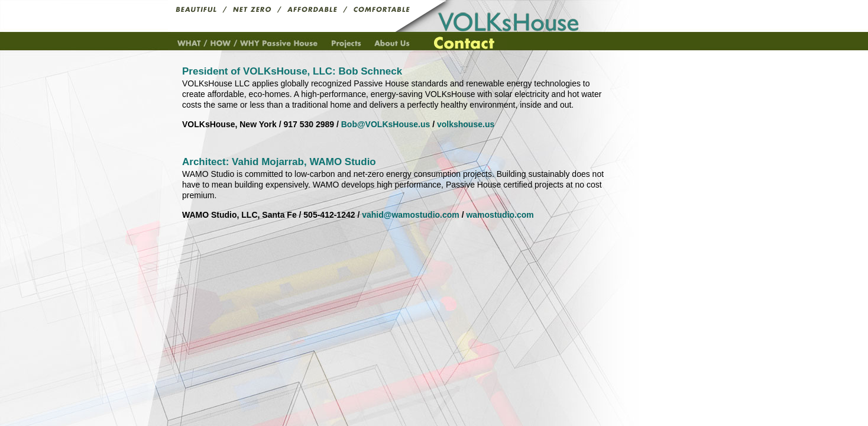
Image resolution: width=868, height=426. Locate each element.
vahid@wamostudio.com (411, 215)
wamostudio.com (500, 215)
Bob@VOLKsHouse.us (386, 124)
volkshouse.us (466, 124)
